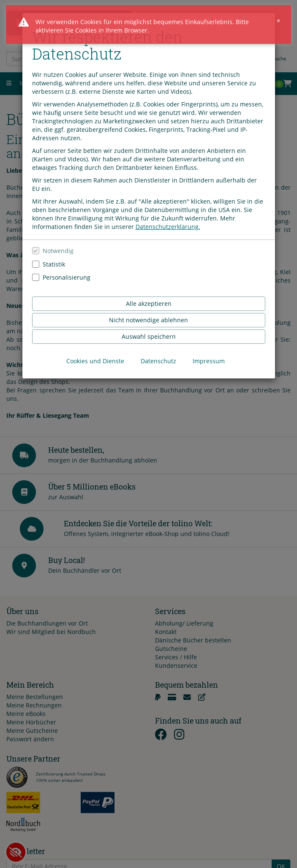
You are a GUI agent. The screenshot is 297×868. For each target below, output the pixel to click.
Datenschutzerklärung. (168, 226)
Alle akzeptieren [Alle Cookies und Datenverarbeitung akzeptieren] (149, 303)
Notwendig (58, 250)
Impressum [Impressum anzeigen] (209, 361)
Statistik (54, 263)
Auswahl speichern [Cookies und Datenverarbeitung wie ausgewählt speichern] (149, 336)
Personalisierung (67, 277)
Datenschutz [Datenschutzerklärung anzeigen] (158, 361)
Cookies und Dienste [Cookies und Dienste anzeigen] (95, 361)
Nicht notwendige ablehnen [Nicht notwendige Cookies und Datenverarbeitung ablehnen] (148, 320)
